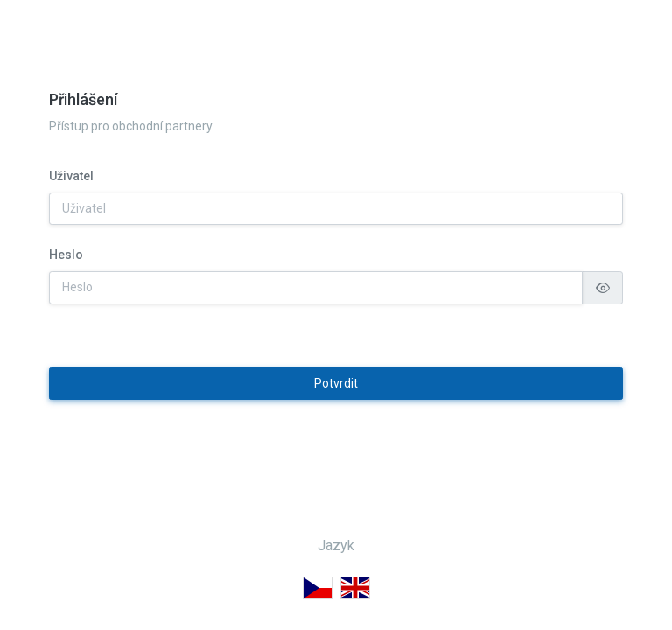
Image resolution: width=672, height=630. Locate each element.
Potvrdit (336, 414)
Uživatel (71, 206)
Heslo (66, 285)
